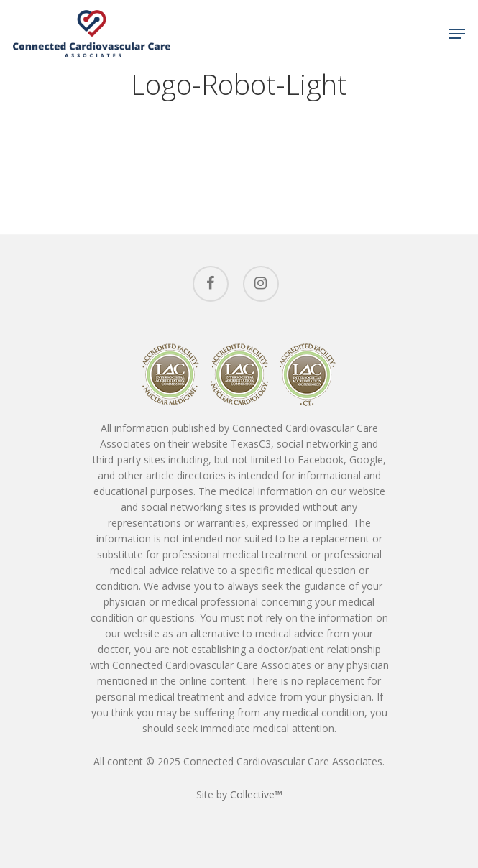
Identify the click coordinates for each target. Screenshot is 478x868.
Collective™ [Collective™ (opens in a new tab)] (256, 794)
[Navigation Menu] (457, 34)
